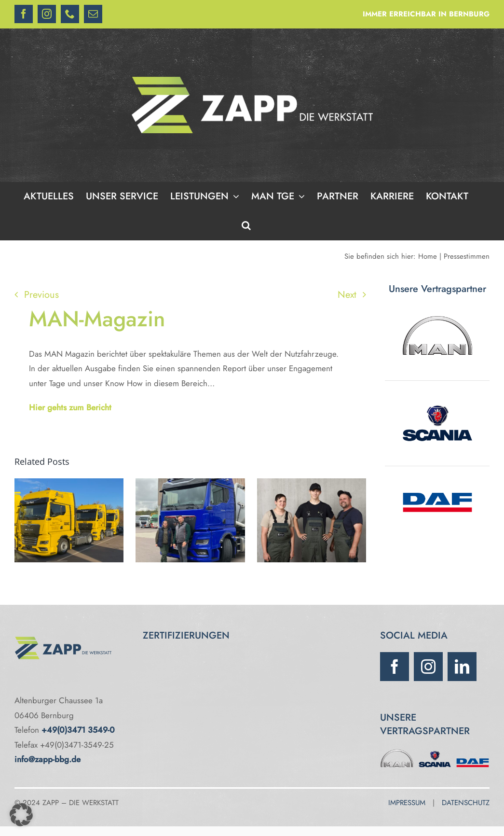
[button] (246, 225)
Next (347, 295)
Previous (41, 295)
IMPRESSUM (407, 803)
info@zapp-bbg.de (48, 759)
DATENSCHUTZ (466, 803)
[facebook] (395, 667)
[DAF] (472, 752)
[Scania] (435, 752)
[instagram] (428, 667)
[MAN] (397, 752)
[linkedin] (462, 667)
